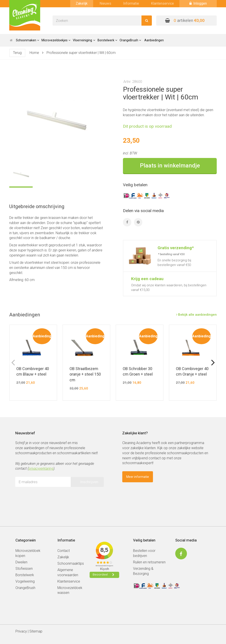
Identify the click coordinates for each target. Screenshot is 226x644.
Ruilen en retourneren (149, 562)
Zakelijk (82, 3)
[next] (212, 363)
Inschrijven (89, 482)
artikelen (185, 20)
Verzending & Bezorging (143, 571)
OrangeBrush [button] (130, 40)
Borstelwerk (25, 575)
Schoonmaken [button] (27, 40)
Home (34, 53)
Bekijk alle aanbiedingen (196, 315)
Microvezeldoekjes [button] (56, 40)
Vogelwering (25, 581)
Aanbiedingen (154, 40)
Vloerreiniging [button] (84, 40)
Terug (17, 53)
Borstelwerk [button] (107, 40)
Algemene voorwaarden (68, 572)
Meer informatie (138, 477)
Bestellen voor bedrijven (144, 553)
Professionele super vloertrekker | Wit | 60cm (81, 53)
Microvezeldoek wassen (70, 590)
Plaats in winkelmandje (170, 165)
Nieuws (105, 3)
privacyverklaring (41, 468)
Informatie (131, 3)
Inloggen (198, 3)
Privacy (21, 631)
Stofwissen (24, 569)
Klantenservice (162, 3)
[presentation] (49, 499)
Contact (64, 551)
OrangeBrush (25, 588)
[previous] (14, 363)
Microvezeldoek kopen (28, 553)
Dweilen (21, 562)
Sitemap (36, 631)
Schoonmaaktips (71, 563)
